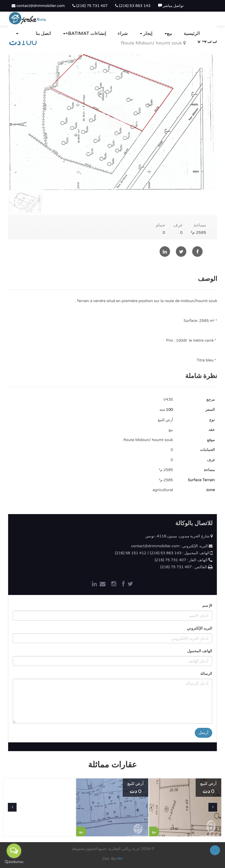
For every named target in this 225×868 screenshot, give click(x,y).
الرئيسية (192, 33)
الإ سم (207, 606)
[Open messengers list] (14, 851)
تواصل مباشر (171, 6)
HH (120, 859)
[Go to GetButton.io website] (14, 862)
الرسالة (206, 674)
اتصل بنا (43, 33)
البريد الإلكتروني (200, 628)
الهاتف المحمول (200, 651)
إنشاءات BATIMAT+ (85, 33)
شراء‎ (123, 33)
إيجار (146, 33)
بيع (168, 33)
